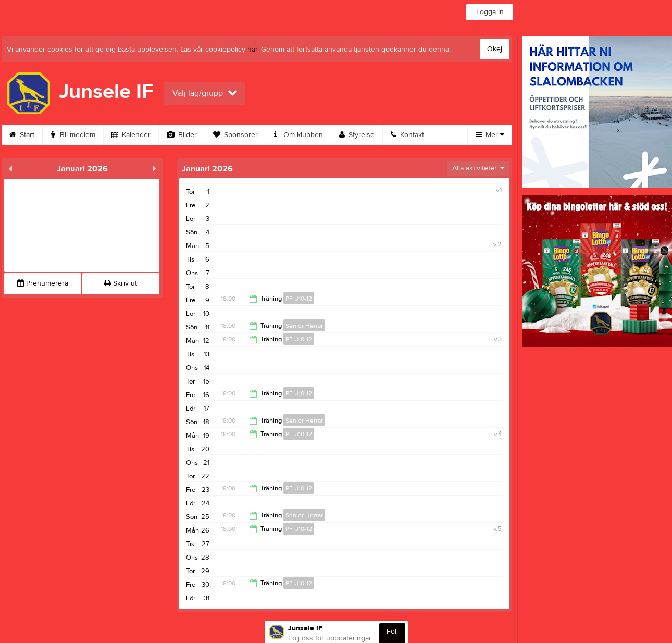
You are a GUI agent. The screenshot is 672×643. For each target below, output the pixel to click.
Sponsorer (235, 135)
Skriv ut (121, 283)
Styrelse (357, 135)
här (252, 50)
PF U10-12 (299, 299)
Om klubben (298, 135)
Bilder (182, 135)
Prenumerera (43, 283)
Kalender (131, 135)
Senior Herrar (304, 326)
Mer (490, 135)
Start (22, 135)
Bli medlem (73, 135)
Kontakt (407, 135)
